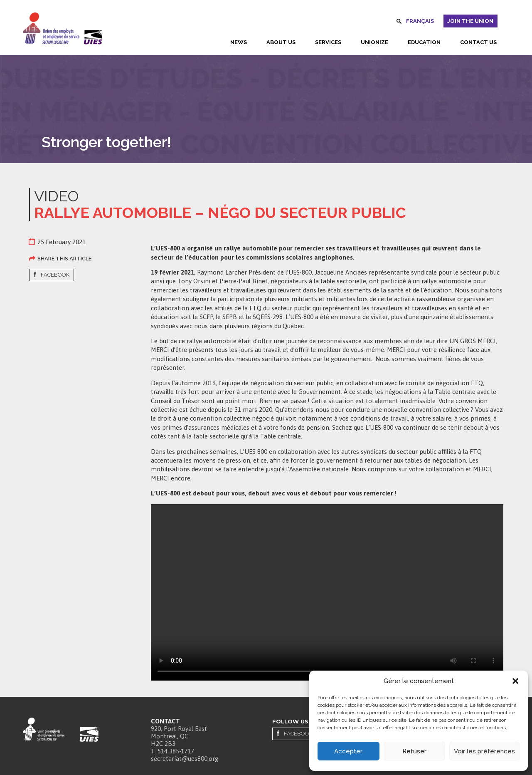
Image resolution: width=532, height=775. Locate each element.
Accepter (348, 751)
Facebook (55, 275)
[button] (515, 681)
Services (328, 42)
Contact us (478, 42)
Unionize (374, 42)
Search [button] (399, 22)
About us (281, 42)
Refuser (414, 751)
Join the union (470, 21)
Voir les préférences (484, 751)
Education (424, 42)
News (239, 42)
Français (420, 21)
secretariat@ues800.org (185, 759)
